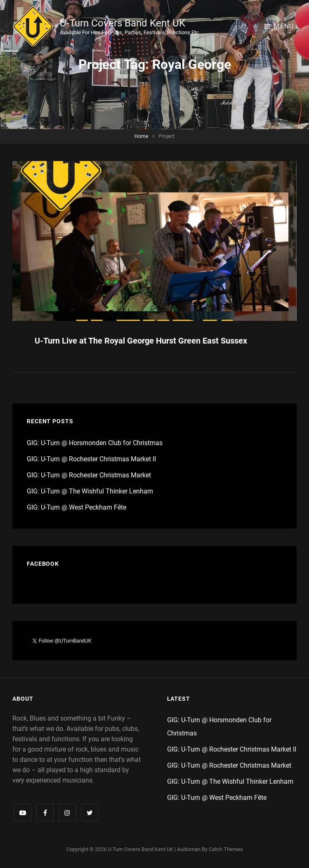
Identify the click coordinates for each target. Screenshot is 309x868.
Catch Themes (226, 849)
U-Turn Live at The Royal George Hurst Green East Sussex (141, 341)
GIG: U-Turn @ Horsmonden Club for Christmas (95, 443)
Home (141, 136)
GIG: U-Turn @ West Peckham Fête (77, 507)
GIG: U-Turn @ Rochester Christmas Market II (91, 459)
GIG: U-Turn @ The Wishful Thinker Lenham (90, 491)
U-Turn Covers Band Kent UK (123, 23)
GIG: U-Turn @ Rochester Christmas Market (89, 475)
